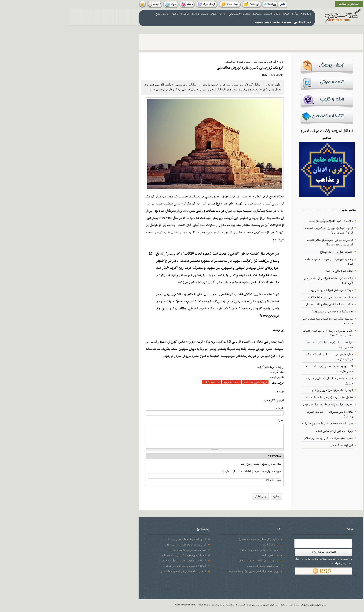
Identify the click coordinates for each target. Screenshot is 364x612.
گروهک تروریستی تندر (186, 382)
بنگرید (97, 349)
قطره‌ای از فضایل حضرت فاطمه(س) (190, 539)
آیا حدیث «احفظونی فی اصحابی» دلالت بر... (114, 571)
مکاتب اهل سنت (203, 14)
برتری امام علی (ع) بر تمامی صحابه (265, 431)
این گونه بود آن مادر (273, 445)
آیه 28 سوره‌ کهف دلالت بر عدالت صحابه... (114, 560)
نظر (212, 420)
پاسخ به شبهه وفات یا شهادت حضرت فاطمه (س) (260, 262)
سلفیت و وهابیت (131, 14)
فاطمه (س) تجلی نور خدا (271, 271)
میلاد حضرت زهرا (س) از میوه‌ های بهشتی (261, 290)
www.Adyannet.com (116, 605)
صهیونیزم (218, 22)
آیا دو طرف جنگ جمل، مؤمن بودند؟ (118, 539)
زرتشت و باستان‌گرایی (170, 14)
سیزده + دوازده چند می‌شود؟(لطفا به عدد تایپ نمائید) (182, 471)
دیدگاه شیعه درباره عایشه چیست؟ (119, 550)
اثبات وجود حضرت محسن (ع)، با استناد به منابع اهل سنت (261, 369)
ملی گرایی (209, 372)
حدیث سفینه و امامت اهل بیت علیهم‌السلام (260, 438)
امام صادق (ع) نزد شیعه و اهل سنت (191, 550)
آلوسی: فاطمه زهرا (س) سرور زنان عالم (264, 390)
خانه (213, 62)
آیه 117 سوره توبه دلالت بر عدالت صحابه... (114, 555)
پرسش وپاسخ (93, 14)
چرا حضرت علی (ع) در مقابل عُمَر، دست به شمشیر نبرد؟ (261, 345)
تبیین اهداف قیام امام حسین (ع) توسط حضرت (185, 571)
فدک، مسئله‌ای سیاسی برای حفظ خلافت (262, 297)
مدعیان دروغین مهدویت (198, 22)
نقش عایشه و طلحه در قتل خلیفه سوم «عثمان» (259, 424)
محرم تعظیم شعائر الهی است (194, 566)
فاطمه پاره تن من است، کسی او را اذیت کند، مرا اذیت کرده (260, 357)
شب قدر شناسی (201, 555)
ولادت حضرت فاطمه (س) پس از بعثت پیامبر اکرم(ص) (259, 281)
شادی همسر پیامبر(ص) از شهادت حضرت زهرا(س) (261, 414)
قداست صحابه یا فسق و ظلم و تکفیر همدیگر (260, 304)
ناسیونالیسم (208, 377)
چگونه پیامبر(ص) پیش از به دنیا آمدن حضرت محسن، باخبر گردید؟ (259, 333)
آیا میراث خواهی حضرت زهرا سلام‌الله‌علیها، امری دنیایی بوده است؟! (260, 242)
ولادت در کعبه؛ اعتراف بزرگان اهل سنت (262, 221)
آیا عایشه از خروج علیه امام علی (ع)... (117, 545)
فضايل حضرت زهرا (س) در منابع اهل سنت (261, 397)
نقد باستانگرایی (143, 382)
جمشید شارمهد (163, 382)
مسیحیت (188, 14)
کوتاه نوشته (237, 14)
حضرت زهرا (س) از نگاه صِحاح (268, 252)
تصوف (144, 14)
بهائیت (226, 14)
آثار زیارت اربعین (201, 545)
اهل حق (154, 14)
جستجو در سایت (280, 4)
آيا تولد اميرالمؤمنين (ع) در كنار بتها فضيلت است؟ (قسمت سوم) (260, 230)
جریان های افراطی (234, 22)
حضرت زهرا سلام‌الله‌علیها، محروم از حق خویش (259, 405)
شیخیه (217, 14)
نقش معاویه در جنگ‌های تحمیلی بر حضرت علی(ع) (261, 381)
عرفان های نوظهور (111, 14)
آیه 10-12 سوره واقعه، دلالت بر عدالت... (115, 566)
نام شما (211, 408)
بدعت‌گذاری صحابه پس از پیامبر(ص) (263, 312)
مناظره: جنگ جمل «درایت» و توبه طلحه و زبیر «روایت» (259, 321)
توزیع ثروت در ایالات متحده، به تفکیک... (189, 560)
